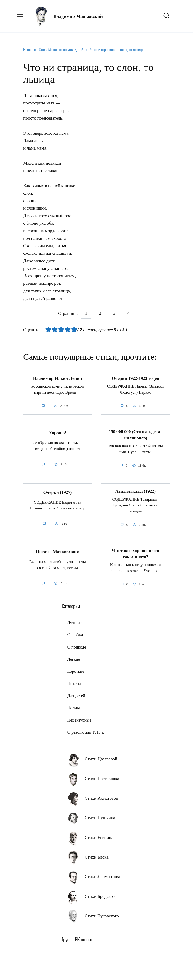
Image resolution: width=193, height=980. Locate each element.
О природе (77, 647)
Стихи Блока (96, 857)
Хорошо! (58, 433)
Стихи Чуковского (102, 916)
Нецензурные (79, 720)
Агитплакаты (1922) (135, 491)
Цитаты (74, 683)
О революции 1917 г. (86, 732)
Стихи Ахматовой (101, 798)
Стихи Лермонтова (102, 876)
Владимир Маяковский (78, 16)
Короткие (76, 671)
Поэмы (73, 708)
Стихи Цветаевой (101, 759)
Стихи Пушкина (100, 818)
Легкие (73, 659)
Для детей (76, 696)
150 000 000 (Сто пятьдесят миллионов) (136, 435)
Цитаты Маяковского (58, 551)
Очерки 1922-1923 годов (135, 378)
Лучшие (74, 622)
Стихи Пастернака (102, 778)
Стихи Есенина (99, 837)
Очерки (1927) (58, 492)
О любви (75, 635)
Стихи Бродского (101, 896)
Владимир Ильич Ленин (58, 378)
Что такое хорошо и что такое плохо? (135, 553)
